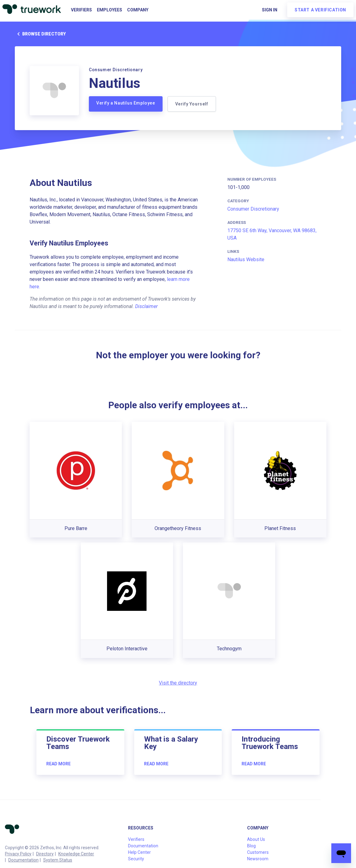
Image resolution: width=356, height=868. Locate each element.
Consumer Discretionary (253, 209)
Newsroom (258, 859)
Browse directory (40, 34)
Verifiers (81, 10)
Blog (251, 846)
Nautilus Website (246, 259)
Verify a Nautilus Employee (126, 103)
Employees (110, 10)
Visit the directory (178, 683)
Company (138, 10)
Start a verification (320, 10)
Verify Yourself (192, 104)
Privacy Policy (18, 854)
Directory (45, 854)
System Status (58, 860)
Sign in (270, 10)
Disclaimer (146, 306)
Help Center (139, 852)
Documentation (23, 860)
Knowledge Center (76, 854)
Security (136, 859)
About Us (256, 839)
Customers (258, 852)
